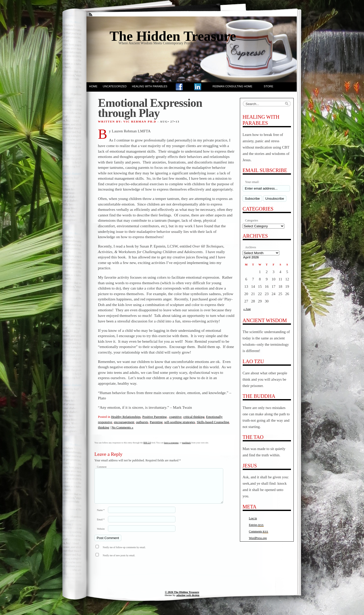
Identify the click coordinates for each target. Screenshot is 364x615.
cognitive (175, 417)
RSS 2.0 (147, 443)
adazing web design (188, 601)
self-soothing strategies (180, 422)
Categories (252, 220)
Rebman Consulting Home (232, 86)
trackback (186, 443)
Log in (253, 518)
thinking (104, 427)
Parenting (156, 422)
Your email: (252, 182)
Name (101, 516)
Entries (256, 525)
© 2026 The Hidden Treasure (182, 598)
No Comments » (122, 427)
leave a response (171, 443)
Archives (251, 247)
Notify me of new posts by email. (119, 561)
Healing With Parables (150, 86)
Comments (259, 531)
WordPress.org (258, 538)
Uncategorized (115, 86)
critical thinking (194, 417)
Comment (102, 467)
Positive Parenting (154, 417)
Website (101, 535)
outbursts (142, 422)
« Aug (247, 309)
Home (93, 86)
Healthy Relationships (126, 417)
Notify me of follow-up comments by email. (124, 553)
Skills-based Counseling (213, 422)
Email (101, 526)
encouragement (124, 422)
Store (268, 86)
